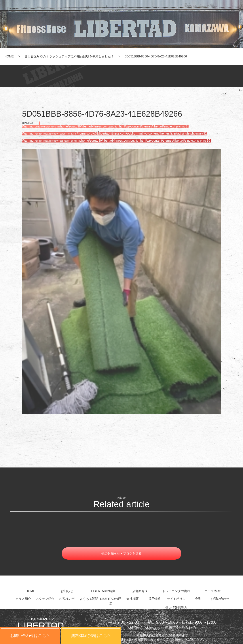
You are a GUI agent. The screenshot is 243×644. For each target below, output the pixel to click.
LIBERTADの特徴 (103, 591)
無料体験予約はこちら (91, 636)
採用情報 (154, 599)
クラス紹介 (23, 599)
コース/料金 (213, 591)
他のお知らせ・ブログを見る (121, 553)
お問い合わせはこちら (30, 636)
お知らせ (67, 591)
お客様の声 (67, 599)
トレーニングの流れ (176, 591)
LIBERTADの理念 (111, 601)
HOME (9, 56)
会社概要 (133, 599)
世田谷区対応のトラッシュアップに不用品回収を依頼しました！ (69, 56)
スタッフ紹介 (45, 599)
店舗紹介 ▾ (140, 591)
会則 (198, 599)
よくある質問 (89, 599)
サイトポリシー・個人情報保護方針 (176, 601)
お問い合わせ (220, 599)
